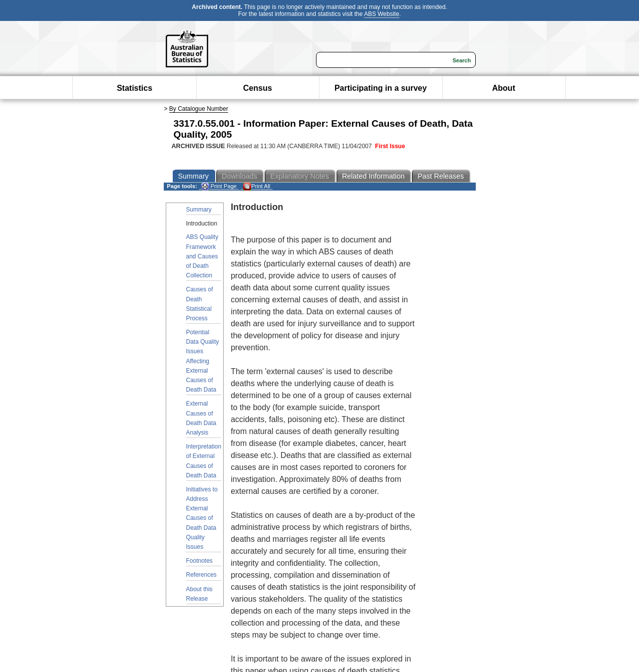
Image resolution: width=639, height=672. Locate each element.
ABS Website (381, 14)
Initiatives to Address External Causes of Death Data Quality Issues (202, 518)
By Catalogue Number (199, 109)
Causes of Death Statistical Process (200, 304)
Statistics (135, 88)
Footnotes (199, 561)
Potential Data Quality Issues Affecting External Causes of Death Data (203, 361)
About (504, 88)
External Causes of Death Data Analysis (201, 418)
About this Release (199, 594)
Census (258, 88)
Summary (199, 210)
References (201, 575)
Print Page (219, 186)
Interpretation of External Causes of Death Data (204, 461)
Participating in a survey (381, 88)
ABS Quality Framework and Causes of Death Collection (202, 256)
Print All (257, 186)
